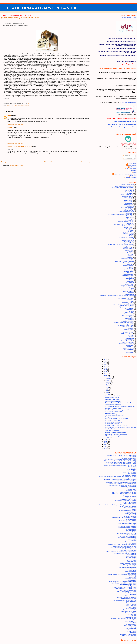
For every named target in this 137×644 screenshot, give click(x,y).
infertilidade (131, 281)
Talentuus (133, 623)
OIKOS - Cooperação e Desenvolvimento (124, 587)
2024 (106, 363)
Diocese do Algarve (130, 513)
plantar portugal (129, 318)
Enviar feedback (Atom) (17, 166)
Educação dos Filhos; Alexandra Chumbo (124, 518)
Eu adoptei (133, 525)
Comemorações (129, 220)
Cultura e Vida (128, 227)
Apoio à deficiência (128, 196)
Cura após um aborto (130, 508)
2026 (106, 359)
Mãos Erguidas (132, 573)
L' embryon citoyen (130, 557)
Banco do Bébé (131, 489)
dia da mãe (131, 230)
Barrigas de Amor (131, 491)
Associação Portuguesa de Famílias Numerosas (122, 485)
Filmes (131, 267)
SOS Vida (131, 335)
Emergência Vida (131, 522)
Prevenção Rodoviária (127, 321)
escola (131, 251)
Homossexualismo (130, 542)
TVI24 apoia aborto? (128, 348)
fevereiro (108, 394)
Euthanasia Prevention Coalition (127, 526)
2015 (106, 372)
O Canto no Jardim (130, 579)
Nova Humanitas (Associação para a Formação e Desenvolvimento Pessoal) (122, 575)
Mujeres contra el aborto (129, 569)
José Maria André (131, 169)
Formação (130, 269)
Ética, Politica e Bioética (129, 636)
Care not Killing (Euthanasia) (128, 502)
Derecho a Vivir (131, 512)
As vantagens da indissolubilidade (115, 415)
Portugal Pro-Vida (131, 606)
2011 (106, 441)
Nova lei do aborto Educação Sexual (124, 186)
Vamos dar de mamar (130, 626)
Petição (131, 317)
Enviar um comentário (9, 159)
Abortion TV (132, 468)
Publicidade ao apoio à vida (125, 325)
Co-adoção (130, 219)
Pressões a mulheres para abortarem (16, 25)
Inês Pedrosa (130, 278)
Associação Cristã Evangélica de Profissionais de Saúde (120, 479)
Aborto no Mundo (128, 192)
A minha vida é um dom (129, 458)
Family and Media (131, 532)
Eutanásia (130, 257)
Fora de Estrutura (131, 535)
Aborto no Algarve (129, 190)
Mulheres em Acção (130, 572)
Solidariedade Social (127, 334)
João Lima (133, 167)
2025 (106, 361)
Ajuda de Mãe (132, 471)
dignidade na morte (128, 233)
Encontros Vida (129, 250)
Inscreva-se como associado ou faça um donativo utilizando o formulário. (21, 17)
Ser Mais (133, 616)
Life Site (133, 559)
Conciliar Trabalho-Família (126, 222)
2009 (106, 445)
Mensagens (127, 156)
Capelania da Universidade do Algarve (125, 501)
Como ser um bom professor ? (114, 405)
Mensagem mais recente (8, 162)
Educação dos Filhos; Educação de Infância (121, 244)
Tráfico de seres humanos (127, 344)
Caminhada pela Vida (130, 498)
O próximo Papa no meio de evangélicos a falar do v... (120, 406)
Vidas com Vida (131, 630)
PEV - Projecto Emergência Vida (127, 592)
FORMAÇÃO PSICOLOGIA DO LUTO (116, 426)
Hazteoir (133, 540)
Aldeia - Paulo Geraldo (129, 472)
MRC (9, 115)
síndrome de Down (129, 332)
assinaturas (131, 206)
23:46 (28, 104)
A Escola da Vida (110, 413)
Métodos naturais (128, 291)
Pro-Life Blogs (132, 607)
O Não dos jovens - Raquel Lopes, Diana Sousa (122, 582)
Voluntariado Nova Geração (128, 634)
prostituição (131, 324)
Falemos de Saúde (130, 529)
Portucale (133, 176)
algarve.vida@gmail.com (129, 102)
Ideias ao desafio (131, 543)
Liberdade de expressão (127, 287)
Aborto (8, 106)
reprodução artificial (128, 330)
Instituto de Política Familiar (128, 550)
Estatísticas (131, 253)
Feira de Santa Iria (129, 263)
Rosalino (10, 128)
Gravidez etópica (129, 270)
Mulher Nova (132, 570)
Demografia (129, 229)
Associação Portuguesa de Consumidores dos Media (121, 482)
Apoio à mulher (128, 200)
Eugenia (12, 106)
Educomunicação (131, 519)
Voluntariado (130, 352)
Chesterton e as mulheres (112, 420)
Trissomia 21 (129, 347)
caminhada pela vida (128, 210)
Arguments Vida (131, 478)
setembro (108, 382)
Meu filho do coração (130, 566)
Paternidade (130, 310)
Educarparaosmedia (130, 516)
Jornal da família (131, 555)
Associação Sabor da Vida (128, 486)
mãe (133, 288)
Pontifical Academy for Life (128, 599)
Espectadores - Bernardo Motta (127, 523)
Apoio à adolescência (127, 195)
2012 (106, 439)
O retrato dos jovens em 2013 (114, 422)
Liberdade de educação (127, 185)
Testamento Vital (129, 340)
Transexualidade (129, 345)
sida (133, 331)
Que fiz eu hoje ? (110, 429)
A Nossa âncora (131, 457)
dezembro (109, 377)
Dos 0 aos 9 (132, 515)
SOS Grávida (132, 614)
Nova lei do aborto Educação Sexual (124, 304)
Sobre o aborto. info (130, 617)
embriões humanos (128, 249)
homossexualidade (128, 274)
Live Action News (131, 560)
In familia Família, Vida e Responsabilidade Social (122, 545)
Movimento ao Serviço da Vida (127, 567)
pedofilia (132, 311)
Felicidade (130, 264)
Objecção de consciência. (126, 307)
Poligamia (131, 320)
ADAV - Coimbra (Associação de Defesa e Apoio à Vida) (120, 461)
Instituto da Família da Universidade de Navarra (122, 548)
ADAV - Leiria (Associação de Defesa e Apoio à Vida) (121, 462)
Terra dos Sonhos (131, 624)
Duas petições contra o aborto (114, 412)
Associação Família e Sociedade (126, 481)
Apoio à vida (129, 203)
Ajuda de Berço (131, 469)
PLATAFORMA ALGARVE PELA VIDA (42, 8)
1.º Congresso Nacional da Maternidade (123, 188)
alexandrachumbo (131, 178)
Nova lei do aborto (25, 106)
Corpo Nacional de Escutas (128, 506)
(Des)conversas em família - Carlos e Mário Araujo (122, 455)
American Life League (130, 475)
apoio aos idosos (128, 205)
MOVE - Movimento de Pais (128, 563)
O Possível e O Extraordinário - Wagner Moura (123, 583)
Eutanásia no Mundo (127, 259)
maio (107, 389)
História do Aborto (129, 271)
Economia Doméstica (128, 240)
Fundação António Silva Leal (128, 536)
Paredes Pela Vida (130, 593)
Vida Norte (133, 627)
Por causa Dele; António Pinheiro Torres (124, 600)
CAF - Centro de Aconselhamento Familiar (124, 492)
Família (130, 260)
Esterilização (130, 254)
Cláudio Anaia (132, 163)
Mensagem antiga (86, 162)
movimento (131, 293)
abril (107, 391)
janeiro (108, 438)
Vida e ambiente (129, 349)
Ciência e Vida (129, 216)
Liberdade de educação (126, 286)
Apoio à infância (128, 199)
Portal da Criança (131, 603)
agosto (108, 384)
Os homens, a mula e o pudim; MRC (125, 589)
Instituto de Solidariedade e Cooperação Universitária (121, 552)
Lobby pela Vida (131, 562)
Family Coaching (131, 530)
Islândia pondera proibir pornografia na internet (118, 410)
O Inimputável (132, 580)
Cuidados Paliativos (128, 226)
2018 (106, 366)
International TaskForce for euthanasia (125, 553)
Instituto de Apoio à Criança (128, 549)
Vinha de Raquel (131, 631)
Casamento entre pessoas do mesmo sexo (120, 215)
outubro (108, 380)
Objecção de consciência (126, 305)
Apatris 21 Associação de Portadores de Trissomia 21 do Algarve (117, 477)
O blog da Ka (132, 586)
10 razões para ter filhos (112, 399)
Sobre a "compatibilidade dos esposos (116, 434)
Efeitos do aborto (128, 247)
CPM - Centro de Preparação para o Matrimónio (122, 495)
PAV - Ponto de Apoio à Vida (128, 590)
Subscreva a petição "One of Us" (114, 408)
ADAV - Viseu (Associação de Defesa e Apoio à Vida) (121, 464)
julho (107, 386)
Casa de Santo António (129, 504)
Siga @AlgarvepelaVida (129, 18)
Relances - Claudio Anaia (129, 611)
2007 (106, 448)
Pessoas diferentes (128, 315)
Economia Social (129, 242)
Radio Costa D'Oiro (128, 327)
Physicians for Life (131, 596)
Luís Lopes (133, 170)
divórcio (131, 234)
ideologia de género (128, 276)
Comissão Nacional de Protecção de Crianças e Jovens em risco (117, 505)
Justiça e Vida (129, 284)
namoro (132, 301)
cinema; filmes (129, 217)
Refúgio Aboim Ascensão (129, 610)
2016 (106, 370)
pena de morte (129, 313)
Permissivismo (128, 314)
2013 (106, 375)
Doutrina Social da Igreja (126, 237)
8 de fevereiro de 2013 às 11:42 (15, 156)
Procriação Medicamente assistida (123, 322)
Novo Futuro (132, 577)
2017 (106, 368)
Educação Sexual (127, 246)
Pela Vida (133, 594)
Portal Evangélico (131, 601)
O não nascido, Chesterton (113, 424)
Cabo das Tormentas (130, 496)
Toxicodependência (128, 342)
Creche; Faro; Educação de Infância (124, 225)
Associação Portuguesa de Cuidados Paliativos (122, 484)
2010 (106, 443)
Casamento (129, 213)
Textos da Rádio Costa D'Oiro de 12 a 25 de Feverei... (120, 403)
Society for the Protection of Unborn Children (123, 619)
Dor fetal (131, 236)
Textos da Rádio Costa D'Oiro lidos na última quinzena (120, 427)
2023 (106, 365)
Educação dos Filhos (127, 243)
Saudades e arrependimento (113, 401)
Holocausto (130, 273)
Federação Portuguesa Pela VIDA (126, 533)
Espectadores (132, 165)
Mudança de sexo (129, 294)
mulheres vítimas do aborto (126, 298)
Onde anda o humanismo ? (113, 431)
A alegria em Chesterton (112, 417)
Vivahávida (133, 633)
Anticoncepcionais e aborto (113, 396)
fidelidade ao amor (128, 266)
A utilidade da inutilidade (112, 398)
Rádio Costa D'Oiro (130, 613)
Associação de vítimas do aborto (127, 488)
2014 (106, 373)
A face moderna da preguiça (113, 436)
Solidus (134, 620)
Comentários (128, 158)
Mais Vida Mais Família (129, 565)
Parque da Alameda (128, 308)
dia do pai (130, 232)
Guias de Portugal (131, 539)
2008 (106, 446)
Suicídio (131, 337)
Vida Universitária (131, 628)
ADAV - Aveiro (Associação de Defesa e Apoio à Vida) (120, 460)
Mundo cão (17, 106)
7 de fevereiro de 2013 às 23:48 (15, 125)
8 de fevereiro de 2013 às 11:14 (15, 143)
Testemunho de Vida (127, 341)
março (107, 393)
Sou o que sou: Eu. (130, 621)
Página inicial (48, 162)
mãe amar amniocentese (127, 290)
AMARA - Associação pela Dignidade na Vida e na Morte (120, 465)
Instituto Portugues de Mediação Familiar (124, 546)
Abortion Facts (132, 467)
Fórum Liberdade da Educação (127, 538)
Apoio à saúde (128, 202)
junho (107, 387)
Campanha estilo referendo (126, 212)
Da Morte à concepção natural (127, 511)
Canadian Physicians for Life (128, 499)
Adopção (130, 193)
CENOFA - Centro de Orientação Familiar (124, 494)
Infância (132, 280)
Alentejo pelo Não (131, 474)
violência (131, 351)
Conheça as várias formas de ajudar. (11, 19)
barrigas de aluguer (128, 209)
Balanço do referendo (127, 207)
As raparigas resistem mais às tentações (117, 419)
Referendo (130, 328)
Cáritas (134, 509)
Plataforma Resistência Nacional (127, 597)
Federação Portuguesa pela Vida (125, 261)
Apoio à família (128, 198)
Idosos (131, 277)
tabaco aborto (130, 338)
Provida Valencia (131, 609)
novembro (109, 379)
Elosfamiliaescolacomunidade (127, 521)
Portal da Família (131, 604)
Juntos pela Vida (129, 283)
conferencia (130, 223)
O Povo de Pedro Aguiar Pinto (127, 584)
